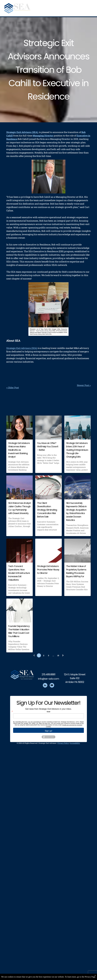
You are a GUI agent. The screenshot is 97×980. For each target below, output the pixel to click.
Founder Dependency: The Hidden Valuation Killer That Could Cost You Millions (19, 631)
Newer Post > (84, 385)
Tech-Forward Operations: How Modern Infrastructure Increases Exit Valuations (19, 573)
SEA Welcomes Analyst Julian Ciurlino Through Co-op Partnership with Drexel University (20, 508)
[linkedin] (45, 686)
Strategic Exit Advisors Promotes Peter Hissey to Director (48, 570)
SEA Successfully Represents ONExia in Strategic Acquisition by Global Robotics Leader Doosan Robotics (76, 512)
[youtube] (52, 686)
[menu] (91, 9)
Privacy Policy (63, 743)
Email (49, 712)
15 (58, 655)
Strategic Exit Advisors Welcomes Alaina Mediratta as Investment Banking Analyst (19, 450)
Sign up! (49, 731)
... (53, 655)
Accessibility (75, 743)
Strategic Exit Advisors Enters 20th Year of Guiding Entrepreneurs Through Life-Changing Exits (77, 450)
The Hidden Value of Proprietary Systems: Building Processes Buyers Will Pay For (76, 571)
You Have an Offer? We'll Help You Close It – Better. (48, 446)
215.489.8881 (48, 674)
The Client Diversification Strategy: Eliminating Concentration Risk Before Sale (47, 510)
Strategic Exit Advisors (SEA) (22, 348)
